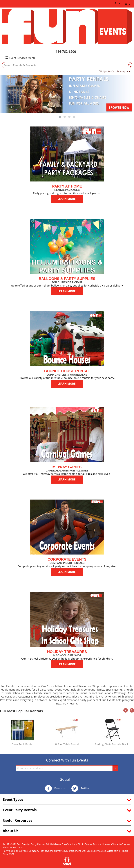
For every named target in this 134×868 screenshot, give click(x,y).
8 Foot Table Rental (67, 744)
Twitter (80, 788)
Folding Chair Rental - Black (112, 744)
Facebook (55, 788)
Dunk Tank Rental (22, 744)
